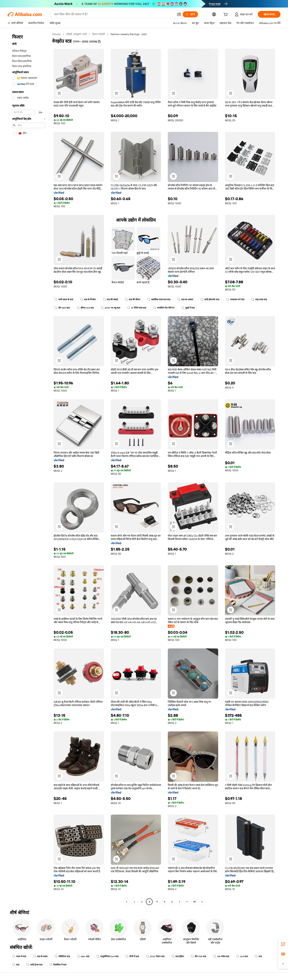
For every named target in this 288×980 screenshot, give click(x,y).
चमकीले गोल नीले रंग (164, 308)
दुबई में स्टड (188, 308)
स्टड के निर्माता (88, 300)
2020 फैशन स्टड (155, 956)
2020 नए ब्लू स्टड (110, 308)
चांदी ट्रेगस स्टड (34, 965)
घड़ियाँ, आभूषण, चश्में (76, 34)
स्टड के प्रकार (40, 956)
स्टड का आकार (185, 300)
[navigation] (29, 468)
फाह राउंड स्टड (259, 300)
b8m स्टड (83, 956)
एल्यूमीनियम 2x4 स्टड (107, 956)
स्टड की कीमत (133, 300)
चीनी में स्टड (132, 956)
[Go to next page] (202, 902)
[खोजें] (190, 14)
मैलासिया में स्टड (58, 965)
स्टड (258, 956)
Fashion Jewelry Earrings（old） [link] (129, 34)
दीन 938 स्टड (199, 956)
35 (195, 902)
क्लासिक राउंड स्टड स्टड (159, 300)
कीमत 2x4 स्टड (85, 308)
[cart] (226, 15)
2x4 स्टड (242, 956)
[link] (283, 944)
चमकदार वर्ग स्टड (235, 300)
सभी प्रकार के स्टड (64, 300)
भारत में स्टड (19, 956)
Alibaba (56, 34)
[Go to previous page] (127, 902)
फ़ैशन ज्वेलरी (99, 34)
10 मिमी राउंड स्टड (137, 308)
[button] (179, 14)
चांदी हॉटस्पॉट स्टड (210, 300)
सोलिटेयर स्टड (62, 956)
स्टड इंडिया (178, 956)
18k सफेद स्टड (221, 956)
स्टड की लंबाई (110, 300)
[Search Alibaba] (114, 14)
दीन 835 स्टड (62, 308)
